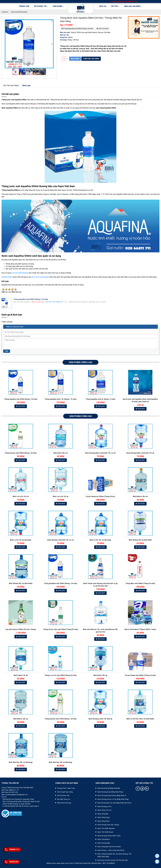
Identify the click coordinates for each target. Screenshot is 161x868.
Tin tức (115, 6)
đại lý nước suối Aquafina (40, 277)
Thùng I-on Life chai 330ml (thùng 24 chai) (61, 675)
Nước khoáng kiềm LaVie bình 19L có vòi (100, 453)
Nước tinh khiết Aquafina (19, 12)
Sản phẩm (58, 6)
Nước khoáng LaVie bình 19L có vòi (61, 540)
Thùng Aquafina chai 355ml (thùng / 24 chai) (21, 399)
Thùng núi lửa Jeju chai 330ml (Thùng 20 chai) (61, 629)
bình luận (26, 85)
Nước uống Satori (103, 821)
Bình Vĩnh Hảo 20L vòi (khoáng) (21, 762)
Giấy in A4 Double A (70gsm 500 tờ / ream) (140, 629)
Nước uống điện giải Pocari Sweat (109, 847)
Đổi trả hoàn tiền (63, 796)
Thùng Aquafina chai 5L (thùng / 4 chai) (100, 399)
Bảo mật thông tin (64, 799)
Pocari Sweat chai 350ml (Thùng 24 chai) (140, 675)
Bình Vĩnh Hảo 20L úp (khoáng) (61, 762)
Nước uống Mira (103, 814)
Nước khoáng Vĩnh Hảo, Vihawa (108, 825)
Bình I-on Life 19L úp (61, 496)
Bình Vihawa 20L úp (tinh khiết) (140, 540)
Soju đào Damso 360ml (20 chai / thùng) (21, 629)
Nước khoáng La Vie (104, 807)
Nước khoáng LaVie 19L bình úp (100, 719)
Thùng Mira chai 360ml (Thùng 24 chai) (140, 583)
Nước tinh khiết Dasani (105, 832)
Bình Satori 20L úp (100, 675)
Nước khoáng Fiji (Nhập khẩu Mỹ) (109, 788)
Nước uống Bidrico (104, 839)
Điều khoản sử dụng (64, 803)
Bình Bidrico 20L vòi (140, 496)
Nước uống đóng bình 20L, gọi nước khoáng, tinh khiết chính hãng (114, 855)
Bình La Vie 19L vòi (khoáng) (100, 540)
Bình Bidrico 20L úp (21, 719)
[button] (52, 21)
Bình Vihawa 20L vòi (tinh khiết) (21, 583)
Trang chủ (24, 6)
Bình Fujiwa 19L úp (21, 675)
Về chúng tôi (41, 6)
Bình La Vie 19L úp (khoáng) (21, 540)
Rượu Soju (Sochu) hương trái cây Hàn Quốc (113, 860)
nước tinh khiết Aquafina (20, 273)
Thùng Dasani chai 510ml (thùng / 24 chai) (61, 719)
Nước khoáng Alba (104, 843)
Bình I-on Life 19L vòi (21, 496)
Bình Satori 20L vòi (61, 453)
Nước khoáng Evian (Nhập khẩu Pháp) (110, 792)
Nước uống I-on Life (104, 810)
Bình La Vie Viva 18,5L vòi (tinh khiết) (140, 719)
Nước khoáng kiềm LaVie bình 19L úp (140, 453)
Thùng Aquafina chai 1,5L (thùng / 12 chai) (61, 399)
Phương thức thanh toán (66, 788)
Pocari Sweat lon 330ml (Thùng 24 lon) (100, 496)
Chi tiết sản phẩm (11, 85)
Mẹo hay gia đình (133, 6)
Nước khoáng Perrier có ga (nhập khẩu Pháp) (113, 799)
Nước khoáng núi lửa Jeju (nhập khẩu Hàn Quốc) (114, 803)
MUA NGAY (21, 406)
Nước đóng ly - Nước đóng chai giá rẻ (111, 850)
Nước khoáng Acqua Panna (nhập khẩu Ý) (112, 796)
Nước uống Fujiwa (104, 817)
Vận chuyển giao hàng (65, 792)
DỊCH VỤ (103, 6)
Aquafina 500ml (7, 277)
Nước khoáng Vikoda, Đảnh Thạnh (109, 836)
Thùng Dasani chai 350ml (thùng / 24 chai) (21, 453)
